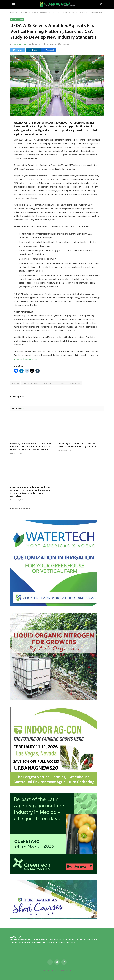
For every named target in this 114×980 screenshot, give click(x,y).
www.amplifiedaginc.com (25, 359)
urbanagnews (19, 44)
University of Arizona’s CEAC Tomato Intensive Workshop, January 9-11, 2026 (77, 445)
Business (15, 383)
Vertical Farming (74, 383)
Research (48, 383)
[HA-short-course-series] (54, 919)
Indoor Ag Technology (31, 383)
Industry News (17, 19)
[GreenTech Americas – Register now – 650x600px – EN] (54, 873)
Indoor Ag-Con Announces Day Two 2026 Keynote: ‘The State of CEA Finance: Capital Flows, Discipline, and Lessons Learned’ (32, 447)
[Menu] (13, 4)
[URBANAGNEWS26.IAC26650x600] (54, 786)
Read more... (81, 942)
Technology (59, 383)
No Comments (50, 44)
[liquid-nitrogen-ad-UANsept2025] (54, 699)
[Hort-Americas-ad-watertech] (54, 606)
